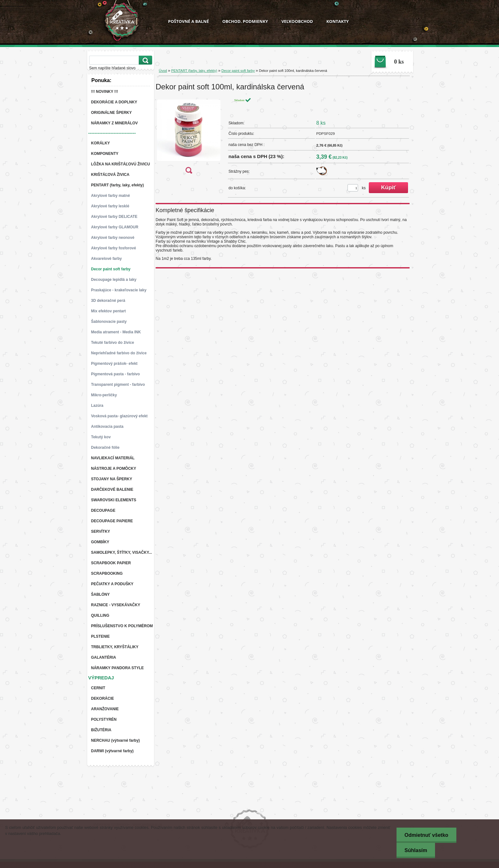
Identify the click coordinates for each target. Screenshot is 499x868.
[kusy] (353, 188)
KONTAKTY (337, 21)
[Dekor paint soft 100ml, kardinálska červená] (189, 138)
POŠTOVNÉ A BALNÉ (188, 21)
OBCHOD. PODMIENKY (245, 21)
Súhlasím (416, 850)
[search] (144, 60)
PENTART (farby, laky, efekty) (194, 71)
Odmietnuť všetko (426, 835)
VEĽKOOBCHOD (297, 21)
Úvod (163, 71)
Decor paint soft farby (238, 71)
